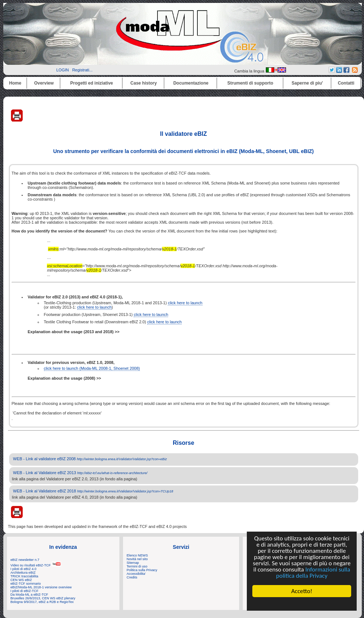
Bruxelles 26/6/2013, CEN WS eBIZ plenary (43, 598)
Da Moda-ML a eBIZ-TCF (29, 595)
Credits (132, 577)
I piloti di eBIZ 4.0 (24, 569)
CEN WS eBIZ (21, 580)
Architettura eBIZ (23, 573)
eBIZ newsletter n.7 (25, 560)
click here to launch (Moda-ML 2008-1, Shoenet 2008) (92, 368)
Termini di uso (137, 566)
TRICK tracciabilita (25, 576)
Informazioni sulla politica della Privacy (313, 573)
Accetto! (302, 591)
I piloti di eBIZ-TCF (25, 591)
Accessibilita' (136, 574)
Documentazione (191, 83)
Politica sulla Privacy (142, 570)
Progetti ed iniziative (92, 83)
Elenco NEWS (137, 555)
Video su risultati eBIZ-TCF (36, 565)
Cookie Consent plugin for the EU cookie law (302, 604)
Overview (44, 83)
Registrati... (82, 70)
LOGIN (63, 70)
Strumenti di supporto (250, 83)
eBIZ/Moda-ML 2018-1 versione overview (41, 587)
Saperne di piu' (307, 83)
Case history (144, 83)
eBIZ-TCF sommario (26, 584)
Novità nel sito (137, 559)
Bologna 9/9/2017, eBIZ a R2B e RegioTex (42, 602)
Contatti (346, 83)
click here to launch (185, 303)
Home (15, 83)
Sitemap (133, 563)
